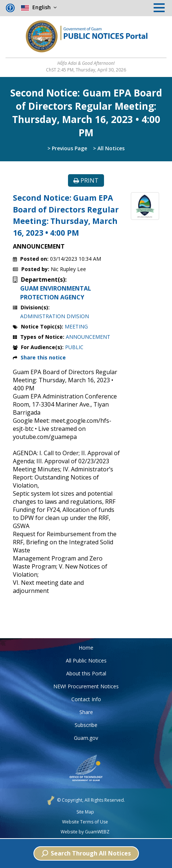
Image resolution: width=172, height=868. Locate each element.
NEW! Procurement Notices (86, 686)
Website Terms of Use (85, 822)
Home (86, 648)
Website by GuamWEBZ (85, 832)
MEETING (76, 326)
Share (86, 712)
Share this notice (43, 357)
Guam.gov (86, 738)
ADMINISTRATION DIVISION (55, 316)
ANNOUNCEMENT (88, 337)
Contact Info (86, 699)
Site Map (85, 812)
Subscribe (86, 725)
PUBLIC (74, 347)
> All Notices (109, 148)
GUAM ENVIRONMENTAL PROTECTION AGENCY (56, 293)
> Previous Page (67, 148)
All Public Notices (86, 660)
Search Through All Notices (86, 853)
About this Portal (86, 673)
